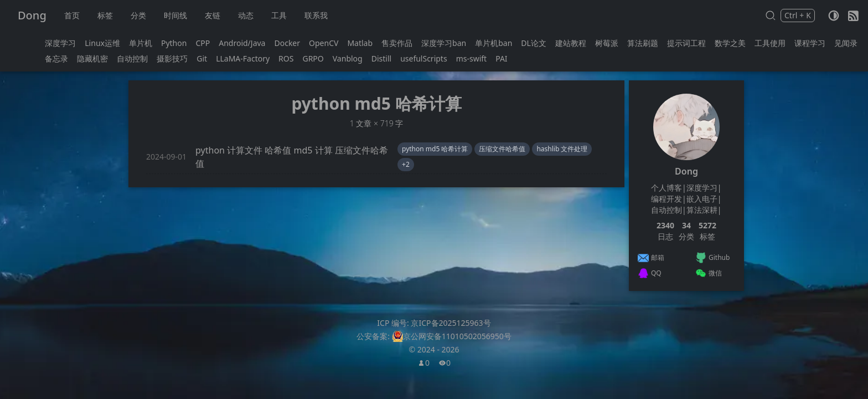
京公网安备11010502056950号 (457, 336)
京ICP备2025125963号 (451, 323)
